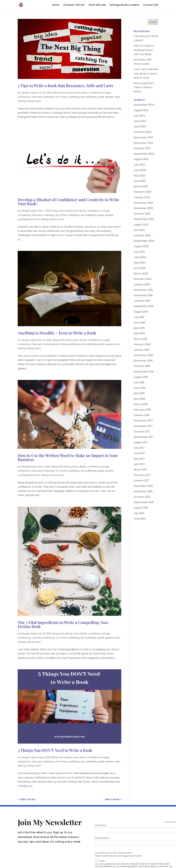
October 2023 (142, 148)
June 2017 (140, 453)
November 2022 (143, 208)
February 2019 (142, 344)
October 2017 (142, 432)
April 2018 (139, 399)
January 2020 (142, 285)
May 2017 (139, 459)
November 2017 (143, 426)
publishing (74, 97)
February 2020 (143, 279)
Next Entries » (113, 799)
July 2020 (139, 252)
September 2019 (144, 306)
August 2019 (141, 312)
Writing (21, 101)
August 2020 (141, 246)
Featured (37, 97)
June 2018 (140, 388)
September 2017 (144, 437)
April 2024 (140, 127)
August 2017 (141, 442)
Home (56, 5)
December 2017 (143, 421)
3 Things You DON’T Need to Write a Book (55, 750)
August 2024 (141, 110)
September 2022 (144, 219)
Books (84, 93)
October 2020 (142, 235)
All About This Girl (74, 5)
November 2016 (143, 491)
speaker (109, 97)
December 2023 (144, 137)
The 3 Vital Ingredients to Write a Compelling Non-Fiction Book (64, 624)
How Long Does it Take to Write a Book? (144, 87)
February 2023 (142, 192)
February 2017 (142, 475)
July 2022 (139, 230)
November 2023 (143, 143)
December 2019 (143, 290)
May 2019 (139, 328)
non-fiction (61, 97)
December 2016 (143, 486)
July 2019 (139, 317)
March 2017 (141, 470)
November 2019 (143, 295)
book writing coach (70, 93)
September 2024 (144, 105)
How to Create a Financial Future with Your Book (144, 50)
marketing (48, 97)
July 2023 (139, 165)
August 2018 (141, 377)
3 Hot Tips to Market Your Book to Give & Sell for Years (146, 73)
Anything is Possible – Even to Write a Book (57, 333)
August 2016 (141, 508)
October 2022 (142, 214)
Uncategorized (26, 219)
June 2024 (140, 121)
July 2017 (139, 448)
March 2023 (141, 186)
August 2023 (141, 159)
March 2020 (141, 274)
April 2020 (140, 268)
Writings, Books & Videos (124, 5)
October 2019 (142, 301)
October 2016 (142, 497)
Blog (56, 93)
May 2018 (139, 393)
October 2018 (142, 366)
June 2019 (139, 323)
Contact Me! (151, 5)
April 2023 (140, 181)
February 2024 (143, 132)
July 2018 (139, 382)
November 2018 (143, 361)
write (117, 97)
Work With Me (97, 5)
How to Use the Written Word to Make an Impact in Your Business (68, 457)
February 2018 (142, 410)
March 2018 (141, 404)
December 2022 (144, 203)
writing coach (34, 101)
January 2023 (142, 197)
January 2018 (142, 415)
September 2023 (144, 154)
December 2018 (143, 355)
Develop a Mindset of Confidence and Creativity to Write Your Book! (68, 202)
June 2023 (140, 170)
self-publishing (88, 97)
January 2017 (142, 480)
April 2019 (139, 333)
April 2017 (139, 464)
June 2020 (140, 257)
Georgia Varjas (29, 93)
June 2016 (140, 519)
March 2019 (140, 339)
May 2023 (139, 176)
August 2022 (141, 225)
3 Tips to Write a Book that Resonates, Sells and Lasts (65, 86)
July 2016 (139, 513)
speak (101, 97)
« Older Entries (26, 799)
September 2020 (144, 241)
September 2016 (144, 502)
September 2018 (144, 372)
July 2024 (139, 116)
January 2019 (141, 350)
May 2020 (139, 263)
